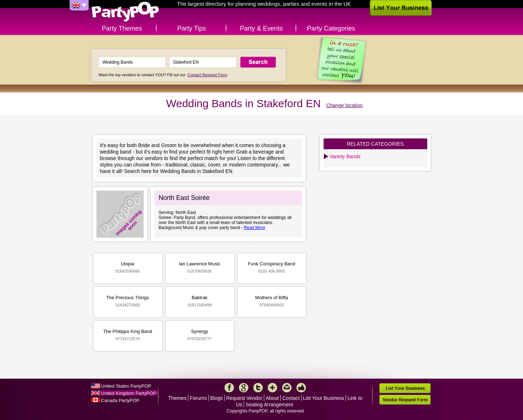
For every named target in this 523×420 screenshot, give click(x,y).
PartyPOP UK (125, 12)
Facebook (229, 388)
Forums (198, 398)
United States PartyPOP (126, 386)
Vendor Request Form (405, 400)
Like (301, 388)
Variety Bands (345, 156)
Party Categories (331, 28)
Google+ (244, 388)
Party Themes (122, 28)
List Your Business (324, 398)
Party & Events (261, 28)
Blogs (217, 398)
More (272, 388)
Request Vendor (244, 398)
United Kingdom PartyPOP (129, 393)
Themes (177, 398)
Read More (254, 228)
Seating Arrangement (269, 405)
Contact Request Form (208, 75)
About (272, 398)
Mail (287, 388)
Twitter (258, 388)
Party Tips (191, 28)
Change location (344, 105)
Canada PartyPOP (120, 400)
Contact (291, 398)
